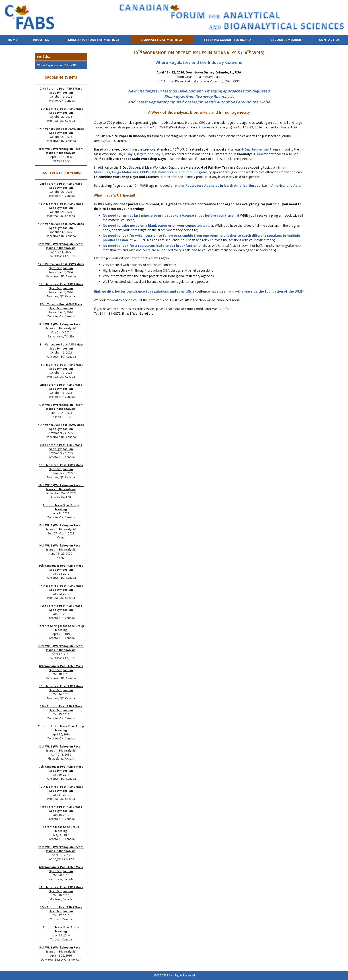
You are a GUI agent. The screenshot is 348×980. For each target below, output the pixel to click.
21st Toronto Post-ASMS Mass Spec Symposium (61, 387)
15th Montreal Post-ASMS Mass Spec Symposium (61, 467)
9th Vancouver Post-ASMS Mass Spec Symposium (61, 568)
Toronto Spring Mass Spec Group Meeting (61, 628)
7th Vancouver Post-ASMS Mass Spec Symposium (61, 769)
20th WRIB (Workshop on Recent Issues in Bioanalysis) (61, 151)
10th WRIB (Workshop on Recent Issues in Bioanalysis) (61, 950)
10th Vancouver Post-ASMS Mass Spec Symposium (61, 427)
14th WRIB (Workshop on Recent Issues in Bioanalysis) (61, 548)
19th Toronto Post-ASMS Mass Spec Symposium (61, 608)
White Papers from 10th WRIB (57, 65)
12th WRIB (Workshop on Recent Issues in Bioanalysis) (61, 749)
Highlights (44, 57)
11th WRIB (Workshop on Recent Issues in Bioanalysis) (61, 849)
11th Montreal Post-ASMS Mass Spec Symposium (61, 889)
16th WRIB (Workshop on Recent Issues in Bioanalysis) (61, 487)
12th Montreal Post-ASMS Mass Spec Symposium (61, 789)
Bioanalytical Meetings (162, 40)
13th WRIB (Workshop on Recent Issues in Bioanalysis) (61, 648)
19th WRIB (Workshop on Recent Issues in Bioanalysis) (61, 246)
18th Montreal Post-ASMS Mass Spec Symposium (61, 206)
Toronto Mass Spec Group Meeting (61, 507)
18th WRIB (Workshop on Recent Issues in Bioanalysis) (61, 326)
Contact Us (329, 40)
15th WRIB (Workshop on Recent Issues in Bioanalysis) (61, 527)
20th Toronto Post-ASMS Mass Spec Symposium (61, 447)
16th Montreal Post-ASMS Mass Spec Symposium (61, 367)
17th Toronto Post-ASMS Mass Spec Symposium (61, 809)
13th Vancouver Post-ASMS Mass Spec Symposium (61, 226)
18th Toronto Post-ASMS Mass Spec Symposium (61, 708)
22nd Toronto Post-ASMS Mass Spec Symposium (61, 306)
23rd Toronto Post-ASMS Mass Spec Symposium (61, 186)
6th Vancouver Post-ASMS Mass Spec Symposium (61, 869)
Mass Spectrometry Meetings (94, 40)
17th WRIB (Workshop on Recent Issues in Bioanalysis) (61, 407)
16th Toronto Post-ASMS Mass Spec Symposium (61, 909)
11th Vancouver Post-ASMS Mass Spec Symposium (61, 347)
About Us (41, 40)
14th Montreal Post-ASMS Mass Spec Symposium (61, 588)
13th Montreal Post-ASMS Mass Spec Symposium (61, 688)
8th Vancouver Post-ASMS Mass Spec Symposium (61, 668)
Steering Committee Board (227, 40)
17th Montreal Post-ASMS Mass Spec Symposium (61, 286)
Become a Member (286, 40)
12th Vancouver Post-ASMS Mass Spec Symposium (61, 266)
